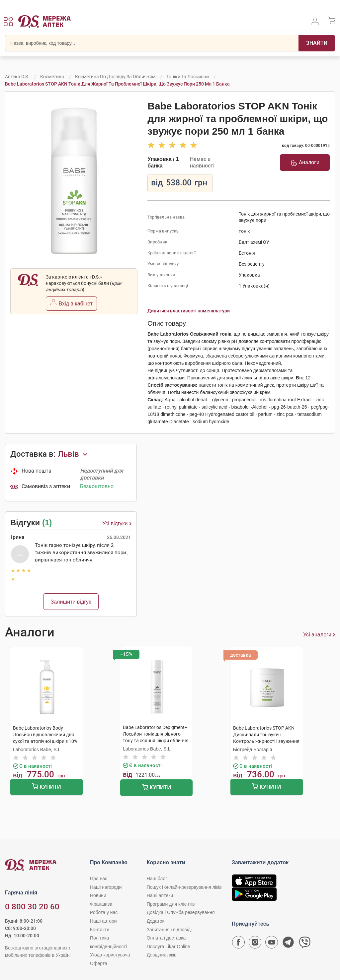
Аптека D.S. (17, 77)
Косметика (52, 77)
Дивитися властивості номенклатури (189, 311)
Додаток (156, 921)
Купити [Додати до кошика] (46, 787)
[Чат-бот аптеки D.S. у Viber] (305, 944)
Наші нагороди (106, 887)
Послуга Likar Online (169, 947)
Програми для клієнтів (171, 904)
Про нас (99, 879)
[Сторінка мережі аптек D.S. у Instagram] (255, 944)
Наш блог (157, 879)
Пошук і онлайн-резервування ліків (184, 887)
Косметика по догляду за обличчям (115, 77)
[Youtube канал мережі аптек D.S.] (272, 944)
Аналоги (305, 163)
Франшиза (101, 904)
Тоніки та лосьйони (188, 77)
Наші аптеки (160, 895)
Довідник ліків (162, 955)
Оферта (99, 963)
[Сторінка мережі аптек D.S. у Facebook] (238, 944)
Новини (98, 895)
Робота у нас (104, 912)
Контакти (100, 930)
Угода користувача (110, 955)
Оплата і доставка (166, 938)
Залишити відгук (71, 602)
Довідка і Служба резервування (181, 912)
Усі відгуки (117, 524)
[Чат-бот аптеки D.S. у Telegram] (288, 944)
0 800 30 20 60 (32, 907)
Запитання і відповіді (169, 930)
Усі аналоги (319, 635)
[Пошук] (317, 43)
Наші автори (103, 921)
